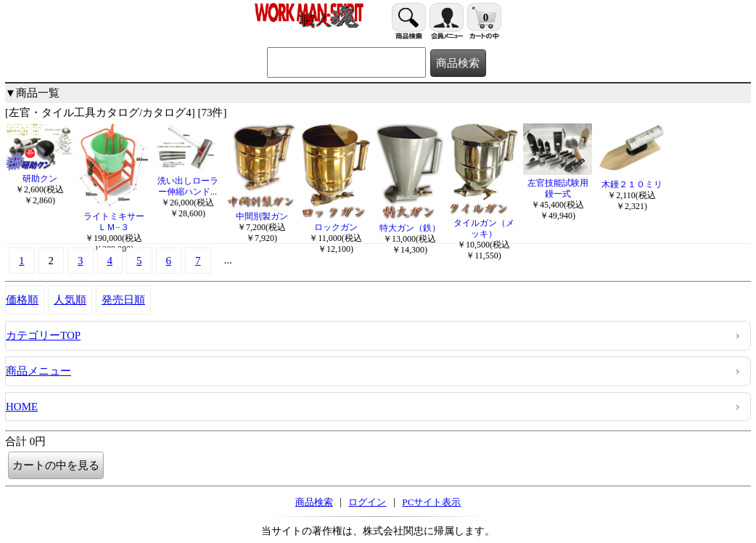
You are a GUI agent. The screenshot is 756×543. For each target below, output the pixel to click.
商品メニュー (38, 371)
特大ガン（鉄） (410, 222)
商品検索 (314, 502)
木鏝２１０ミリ (632, 179)
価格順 (22, 300)
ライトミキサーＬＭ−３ (114, 216)
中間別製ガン (262, 211)
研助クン (40, 173)
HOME (22, 407)
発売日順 (123, 300)
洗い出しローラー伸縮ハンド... (188, 181)
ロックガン (336, 222)
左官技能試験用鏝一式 (558, 183)
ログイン (367, 502)
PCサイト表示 (431, 502)
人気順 (70, 300)
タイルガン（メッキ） (484, 223)
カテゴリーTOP (43, 335)
